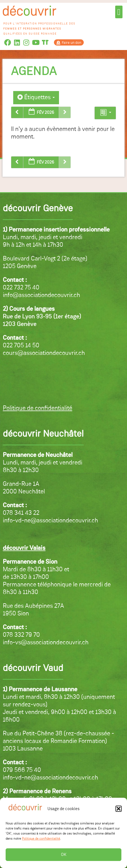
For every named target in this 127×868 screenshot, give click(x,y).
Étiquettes (36, 98)
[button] (119, 809)
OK (64, 855)
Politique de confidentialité (41, 839)
